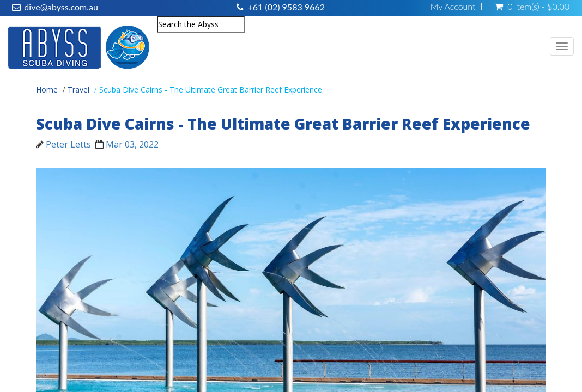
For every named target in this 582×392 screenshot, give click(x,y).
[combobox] (201, 24)
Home (47, 90)
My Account (453, 7)
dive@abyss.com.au (61, 7)
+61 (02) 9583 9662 (286, 7)
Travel (78, 90)
